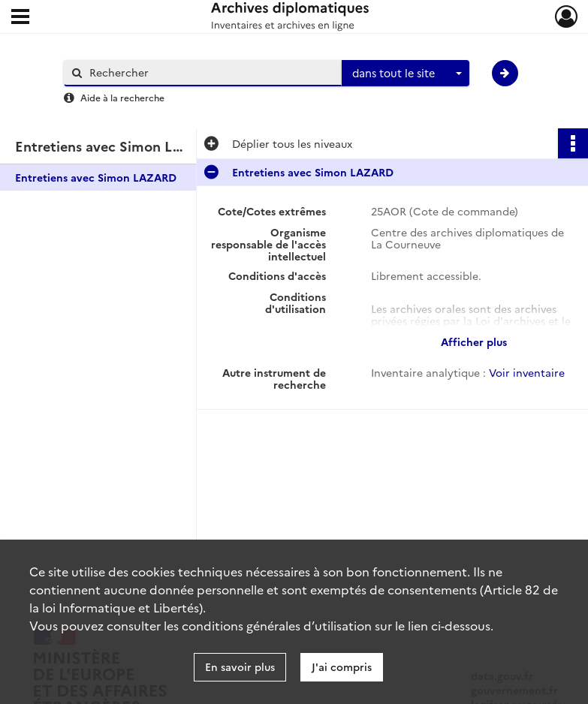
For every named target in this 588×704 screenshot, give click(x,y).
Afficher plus (474, 341)
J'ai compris (342, 666)
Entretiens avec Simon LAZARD (96, 177)
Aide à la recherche (122, 97)
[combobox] (406, 74)
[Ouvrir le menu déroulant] (20, 18)
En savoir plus (240, 666)
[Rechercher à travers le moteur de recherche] (210, 72)
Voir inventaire (527, 372)
